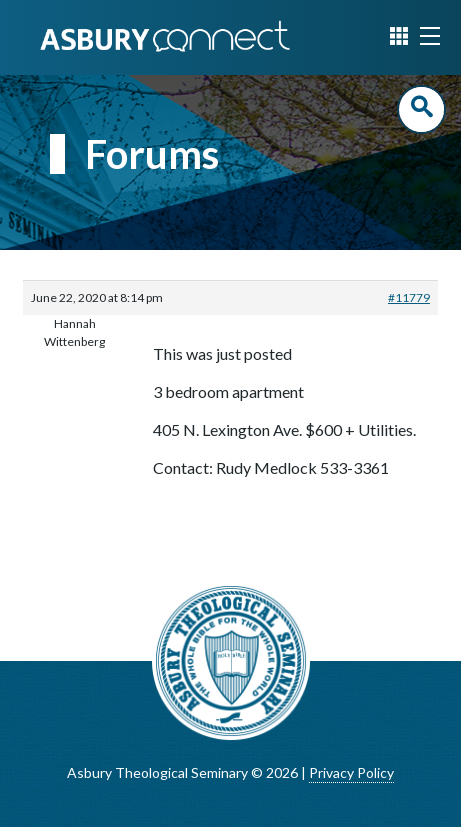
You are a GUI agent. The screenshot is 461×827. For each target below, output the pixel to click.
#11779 (409, 297)
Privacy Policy (351, 772)
